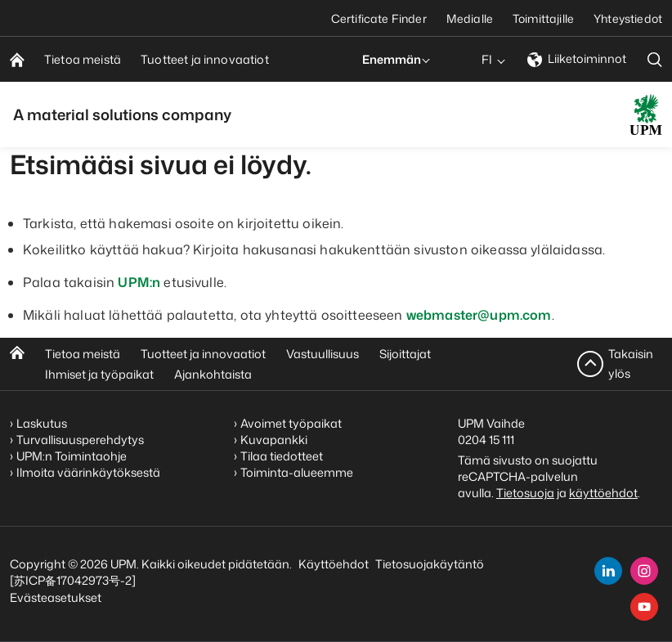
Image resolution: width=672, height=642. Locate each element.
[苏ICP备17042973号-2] (73, 580)
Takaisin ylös (631, 364)
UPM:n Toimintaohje (72, 456)
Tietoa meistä (83, 354)
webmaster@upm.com (479, 315)
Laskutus (42, 423)
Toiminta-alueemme (297, 472)
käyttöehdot (603, 493)
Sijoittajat (405, 354)
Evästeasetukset (56, 597)
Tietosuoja (525, 493)
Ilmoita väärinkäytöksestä (88, 472)
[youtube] (644, 607)
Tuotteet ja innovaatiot (203, 354)
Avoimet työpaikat (291, 423)
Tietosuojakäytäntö (430, 564)
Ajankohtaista (213, 374)
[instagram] (644, 571)
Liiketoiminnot (577, 58)
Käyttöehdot (334, 564)
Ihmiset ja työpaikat (99, 374)
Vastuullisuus (323, 354)
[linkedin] (608, 571)
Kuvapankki (274, 440)
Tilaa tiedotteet (282, 456)
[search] (655, 59)
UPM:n (139, 282)
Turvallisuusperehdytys (80, 440)
